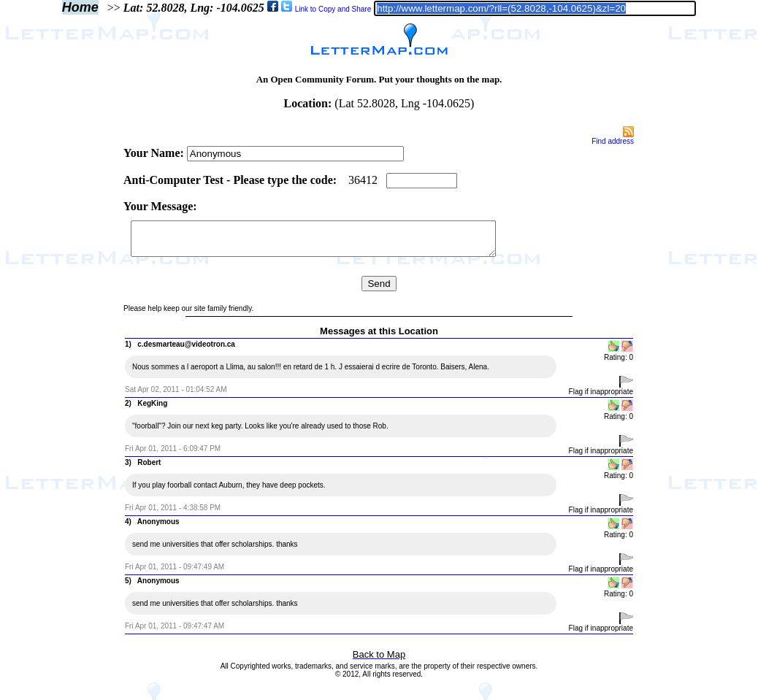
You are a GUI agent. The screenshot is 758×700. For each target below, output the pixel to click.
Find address (613, 141)
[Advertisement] (61, 345)
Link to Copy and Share (333, 9)
